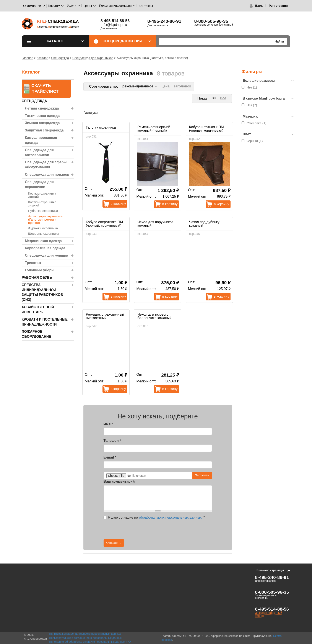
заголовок (182, 86)
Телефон (112, 441)
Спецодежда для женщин (47, 255)
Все (223, 98)
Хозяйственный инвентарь (38, 310)
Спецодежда (60, 58)
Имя (108, 424)
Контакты (146, 6)
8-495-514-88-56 (115, 21)
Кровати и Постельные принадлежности (45, 322)
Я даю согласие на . (154, 517)
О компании (32, 6)
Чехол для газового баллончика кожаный (154, 316)
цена (165, 86)
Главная (27, 58)
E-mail (110, 457)
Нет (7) (252, 105)
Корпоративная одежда (45, 248)
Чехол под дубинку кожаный (204, 224)
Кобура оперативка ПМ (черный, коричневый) (104, 224)
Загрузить (202, 475)
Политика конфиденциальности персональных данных (85, 634)
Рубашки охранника (43, 211)
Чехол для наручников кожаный (155, 224)
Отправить (114, 543)
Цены (88, 6)
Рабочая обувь (37, 278)
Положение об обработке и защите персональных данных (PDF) (91, 642)
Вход (259, 6)
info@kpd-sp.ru (114, 25)
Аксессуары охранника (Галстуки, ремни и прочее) (45, 219)
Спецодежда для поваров (47, 175)
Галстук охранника (101, 127)
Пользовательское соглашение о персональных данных (86, 638)
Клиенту (54, 6)
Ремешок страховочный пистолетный (105, 316)
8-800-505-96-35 (211, 21)
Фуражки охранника (43, 228)
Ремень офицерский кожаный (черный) (154, 129)
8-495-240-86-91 (164, 21)
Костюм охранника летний (42, 195)
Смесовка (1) (256, 123)
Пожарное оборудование (36, 334)
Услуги (72, 6)
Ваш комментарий (119, 481)
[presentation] (173, 531)
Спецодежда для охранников (93, 58)
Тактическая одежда (42, 116)
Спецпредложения (127, 41)
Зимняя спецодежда (42, 123)
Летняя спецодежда (42, 108)
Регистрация (278, 6)
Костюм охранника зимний (42, 204)
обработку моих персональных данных (170, 517)
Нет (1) (252, 87)
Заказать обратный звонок (269, 614)
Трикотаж (33, 263)
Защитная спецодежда (44, 130)
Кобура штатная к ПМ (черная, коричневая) (206, 129)
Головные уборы (40, 270)
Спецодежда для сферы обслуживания (46, 165)
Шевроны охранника (44, 234)
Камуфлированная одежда (41, 140)
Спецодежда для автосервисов (39, 152)
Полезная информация (115, 6)
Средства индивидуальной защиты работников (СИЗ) (42, 292)
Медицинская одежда (43, 241)
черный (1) (255, 141)
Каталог (65, 41)
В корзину (118, 204)
